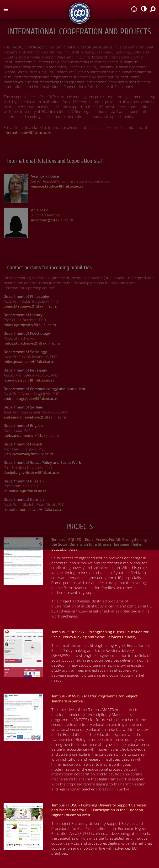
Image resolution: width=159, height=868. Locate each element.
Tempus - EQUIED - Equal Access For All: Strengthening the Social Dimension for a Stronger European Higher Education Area (99, 544)
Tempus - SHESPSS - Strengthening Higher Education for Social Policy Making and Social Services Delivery (100, 634)
